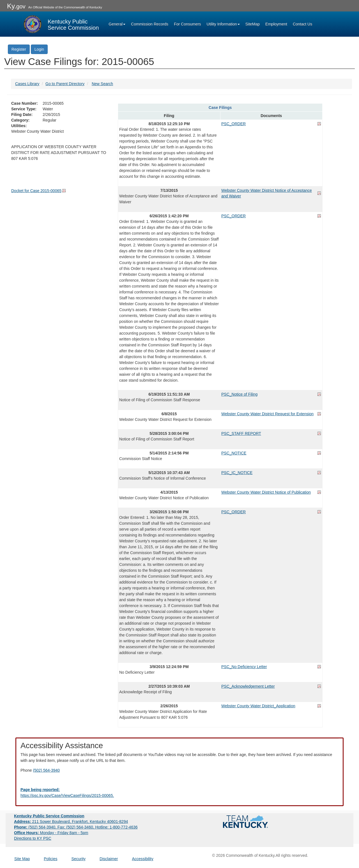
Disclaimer (109, 859)
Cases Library (27, 84)
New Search (102, 84)
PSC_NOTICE (234, 453)
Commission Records (150, 24)
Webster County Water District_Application (258, 706)
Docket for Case (36, 191)
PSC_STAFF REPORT (241, 433)
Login (39, 49)
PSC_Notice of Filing (239, 394)
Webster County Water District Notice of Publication (266, 492)
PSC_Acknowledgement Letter (248, 686)
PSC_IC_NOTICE (237, 473)
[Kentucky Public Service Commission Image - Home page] (61, 24)
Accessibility (142, 859)
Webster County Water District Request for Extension (267, 414)
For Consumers (187, 24)
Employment (276, 24)
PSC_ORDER (233, 124)
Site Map (22, 859)
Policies (50, 859)
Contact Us (302, 24)
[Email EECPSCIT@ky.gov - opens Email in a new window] (179, 793)
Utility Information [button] (223, 24)
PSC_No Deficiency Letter (244, 667)
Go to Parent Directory (65, 84)
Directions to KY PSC (33, 838)
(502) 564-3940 (46, 770)
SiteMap (253, 24)
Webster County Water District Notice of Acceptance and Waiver (267, 193)
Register (19, 49)
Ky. (16, 6)
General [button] (117, 24)
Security (79, 859)
